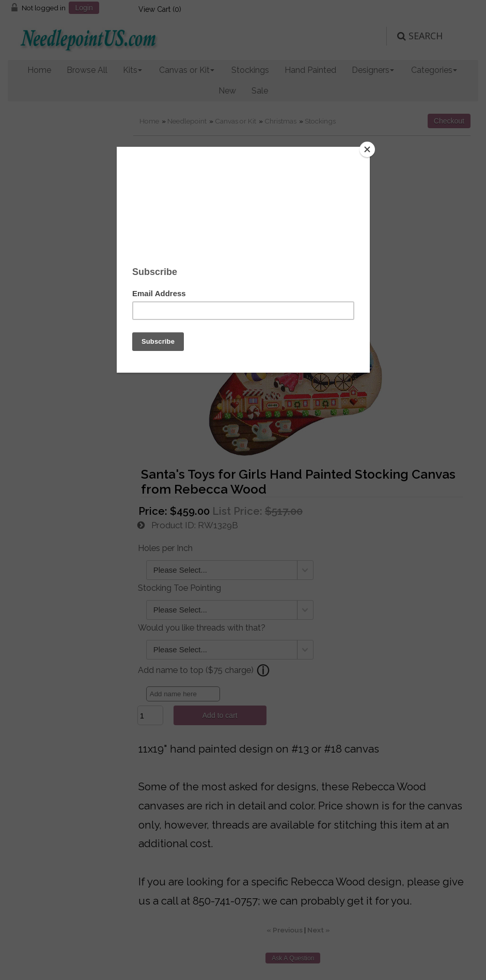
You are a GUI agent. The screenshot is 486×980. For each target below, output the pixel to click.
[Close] (367, 149)
